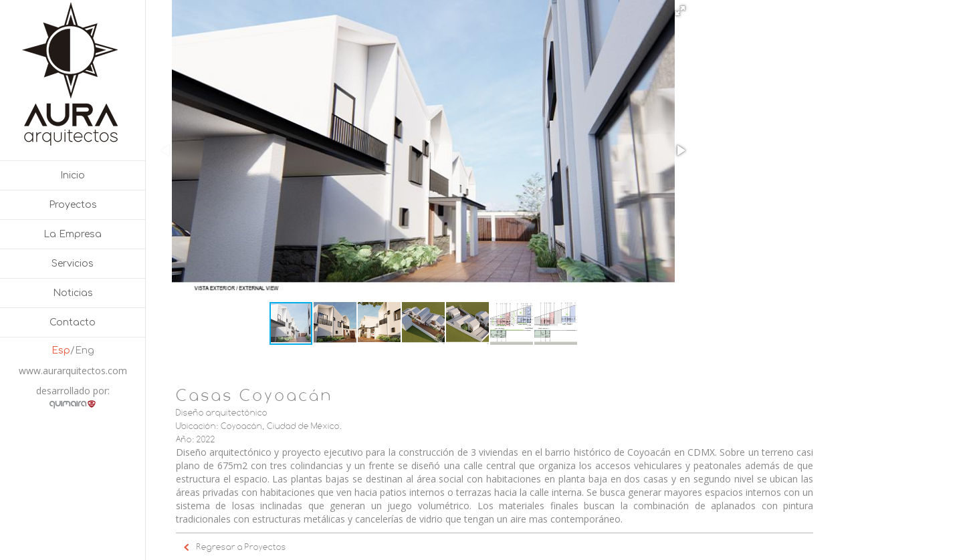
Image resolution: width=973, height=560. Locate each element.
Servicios (73, 264)
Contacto (73, 322)
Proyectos (73, 205)
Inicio (73, 175)
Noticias (73, 293)
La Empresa (73, 234)
